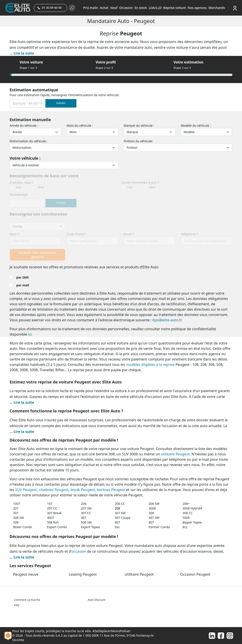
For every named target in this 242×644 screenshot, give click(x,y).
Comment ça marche (27, 600)
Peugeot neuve (26, 574)
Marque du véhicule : (139, 125)
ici (30, 334)
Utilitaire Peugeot (139, 574)
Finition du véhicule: (138, 141)
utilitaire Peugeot (175, 454)
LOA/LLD (155, 8)
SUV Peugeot (26, 490)
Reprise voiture (175, 8)
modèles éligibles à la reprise (150, 365)
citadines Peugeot (54, 490)
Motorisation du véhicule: (28, 141)
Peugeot (144, 21)
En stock (141, 8)
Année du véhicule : (24, 125)
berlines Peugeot (111, 490)
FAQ (17, 605)
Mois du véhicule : (80, 125)
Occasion (126, 8)
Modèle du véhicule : (196, 125)
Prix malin (91, 8)
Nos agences (197, 8)
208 (117, 508)
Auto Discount (97, 600)
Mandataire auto (109, 21)
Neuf (114, 8)
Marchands (217, 8)
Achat (104, 8)
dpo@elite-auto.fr (167, 320)
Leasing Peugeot (83, 574)
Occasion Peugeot (195, 574)
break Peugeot (83, 490)
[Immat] (28, 103)
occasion (79, 551)
